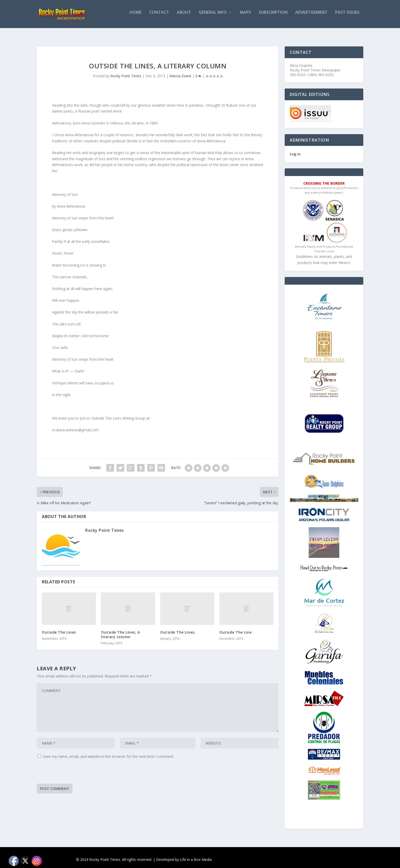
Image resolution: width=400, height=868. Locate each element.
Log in (295, 149)
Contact (159, 16)
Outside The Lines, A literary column (120, 630)
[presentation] (76, 769)
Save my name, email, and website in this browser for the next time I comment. (109, 752)
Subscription (273, 16)
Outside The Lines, (178, 628)
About (184, 16)
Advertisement (311, 16)
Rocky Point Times (126, 71)
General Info (213, 16)
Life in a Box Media (196, 855)
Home (136, 16)
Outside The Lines (59, 628)
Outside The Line (235, 628)
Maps (245, 16)
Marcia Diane (180, 71)
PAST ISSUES (347, 16)
